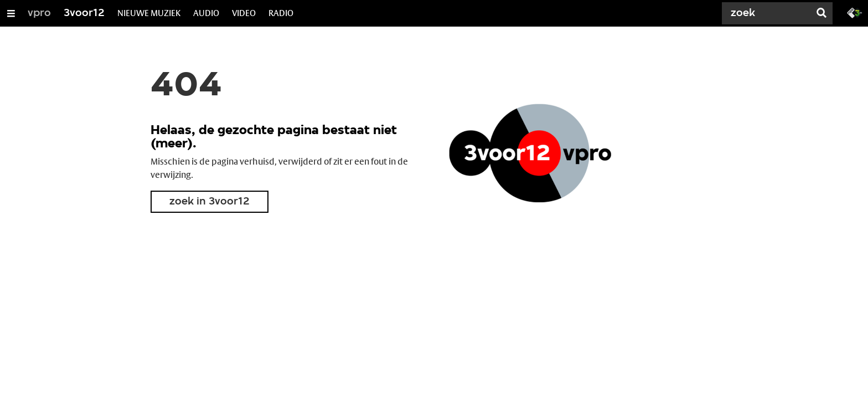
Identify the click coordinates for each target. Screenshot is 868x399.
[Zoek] (768, 13)
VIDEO (244, 13)
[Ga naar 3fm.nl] (855, 12)
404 (186, 86)
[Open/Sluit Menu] (11, 13)
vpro (39, 13)
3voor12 (84, 13)
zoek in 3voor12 (210, 202)
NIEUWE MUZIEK (149, 13)
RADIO (281, 13)
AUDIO (206, 13)
